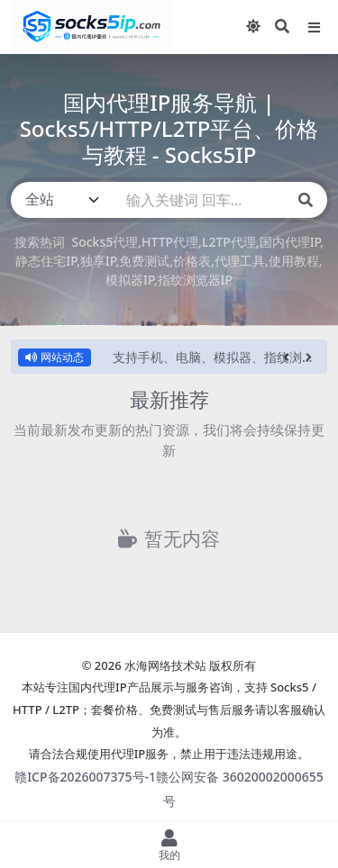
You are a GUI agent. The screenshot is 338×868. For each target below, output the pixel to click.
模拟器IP (130, 280)
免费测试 (144, 261)
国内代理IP (290, 242)
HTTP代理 (170, 242)
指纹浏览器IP (196, 280)
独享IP (98, 261)
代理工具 (240, 261)
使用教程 (294, 261)
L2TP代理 (229, 242)
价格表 (192, 261)
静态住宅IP (46, 261)
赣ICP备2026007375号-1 (85, 777)
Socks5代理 (105, 242)
